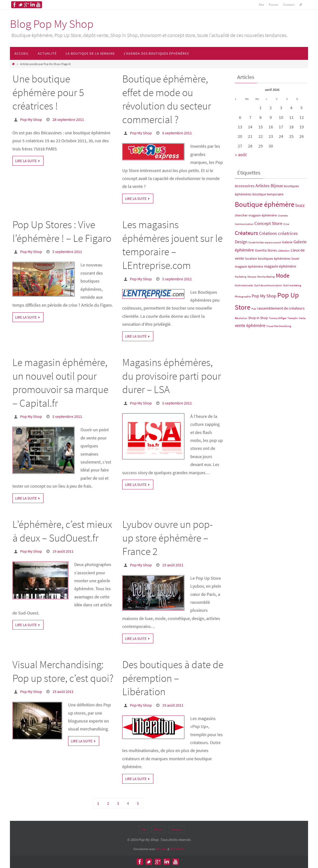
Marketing (241, 277)
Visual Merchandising (279, 326)
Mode (283, 275)
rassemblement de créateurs (281, 308)
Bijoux (277, 185)
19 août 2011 (63, 551)
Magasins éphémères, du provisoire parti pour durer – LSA (172, 376)
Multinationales (244, 285)
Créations (268, 233)
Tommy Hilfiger (278, 318)
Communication (244, 224)
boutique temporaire (268, 194)
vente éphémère (250, 325)
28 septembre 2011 (68, 119)
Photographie (243, 297)
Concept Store (268, 223)
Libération (284, 251)
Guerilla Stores (266, 250)
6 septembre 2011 (177, 133)
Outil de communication (268, 285)
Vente (302, 318)
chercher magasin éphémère (256, 215)
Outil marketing (292, 285)
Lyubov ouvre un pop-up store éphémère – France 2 (168, 538)
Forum (274, 5)
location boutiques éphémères (268, 258)
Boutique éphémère (265, 204)
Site (261, 5)
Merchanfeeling (266, 277)
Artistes (262, 186)
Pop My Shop (31, 119)
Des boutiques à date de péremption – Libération (173, 678)
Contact (289, 5)
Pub (254, 309)
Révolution (241, 318)
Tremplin (293, 318)
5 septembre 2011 (67, 252)
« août (241, 155)
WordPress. (177, 849)
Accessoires (245, 186)
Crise (286, 224)
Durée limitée (256, 242)
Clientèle (283, 216)
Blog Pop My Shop (52, 24)
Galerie (287, 242)
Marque (252, 277)
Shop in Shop (258, 318)
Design (241, 242)
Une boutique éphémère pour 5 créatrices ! (48, 92)
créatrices (288, 233)
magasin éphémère (280, 266)
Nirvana (161, 849)
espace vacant (273, 242)
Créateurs (246, 233)
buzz (300, 205)
